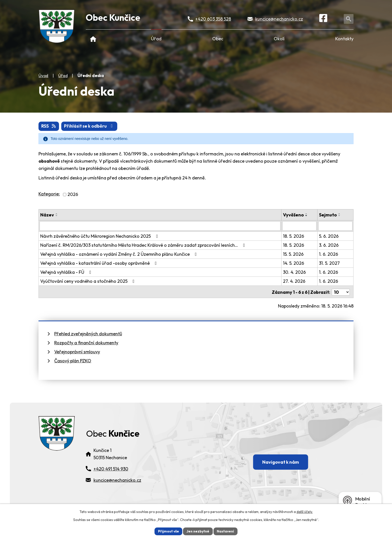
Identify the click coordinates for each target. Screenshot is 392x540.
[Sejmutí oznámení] (335, 226)
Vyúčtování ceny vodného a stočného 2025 (88, 281)
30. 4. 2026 (295, 272)
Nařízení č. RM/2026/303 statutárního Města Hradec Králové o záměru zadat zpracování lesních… (144, 245)
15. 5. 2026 (293, 254)
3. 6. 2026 (329, 245)
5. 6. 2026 (329, 236)
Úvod (93, 39)
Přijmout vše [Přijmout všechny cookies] (168, 531)
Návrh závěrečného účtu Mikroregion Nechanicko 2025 (100, 236)
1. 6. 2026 (328, 254)
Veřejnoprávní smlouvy (77, 351)
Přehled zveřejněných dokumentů (88, 333)
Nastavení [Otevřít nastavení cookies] (226, 531)
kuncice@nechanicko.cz (279, 19)
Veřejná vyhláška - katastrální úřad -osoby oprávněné (99, 263)
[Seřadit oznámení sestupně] (57, 216)
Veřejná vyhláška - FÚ (67, 272)
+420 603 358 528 (213, 19)
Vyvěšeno (294, 215)
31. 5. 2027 (329, 263)
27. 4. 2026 (294, 281)
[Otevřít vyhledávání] (349, 19)
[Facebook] (324, 19)
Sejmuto (328, 215)
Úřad (156, 39)
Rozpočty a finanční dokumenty (86, 342)
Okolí (279, 39)
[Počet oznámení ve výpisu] (341, 291)
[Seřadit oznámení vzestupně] (57, 214)
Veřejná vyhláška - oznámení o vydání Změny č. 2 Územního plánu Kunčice (119, 254)
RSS (49, 126)
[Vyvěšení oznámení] (300, 226)
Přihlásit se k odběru (90, 126)
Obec (218, 39)
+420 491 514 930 (111, 475)
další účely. (305, 511)
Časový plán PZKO (73, 360)
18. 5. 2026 (294, 236)
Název (47, 215)
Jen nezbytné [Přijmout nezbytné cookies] (198, 531)
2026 (73, 195)
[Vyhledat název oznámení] (160, 226)
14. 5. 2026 (294, 263)
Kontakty (344, 39)
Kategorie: (49, 194)
